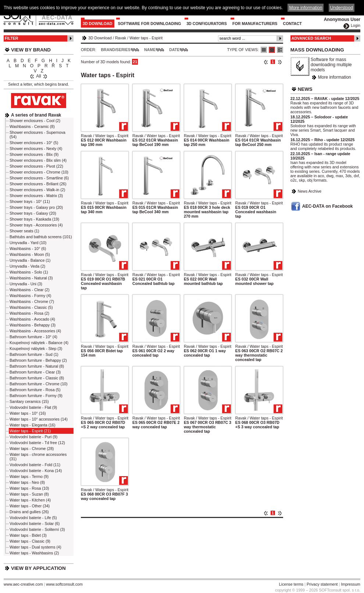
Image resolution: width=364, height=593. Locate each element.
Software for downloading (150, 24)
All (38, 76)
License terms (291, 584)
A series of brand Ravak (36, 115)
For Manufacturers (255, 24)
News (305, 89)
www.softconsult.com (64, 584)
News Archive (310, 191)
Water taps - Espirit (146, 38)
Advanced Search (311, 38)
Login (356, 25)
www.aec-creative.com (23, 584)
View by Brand (31, 50)
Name (150, 50)
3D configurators (207, 24)
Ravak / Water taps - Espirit (105, 136)
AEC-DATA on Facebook (328, 206)
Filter (12, 38)
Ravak (121, 38)
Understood (342, 8)
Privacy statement (322, 584)
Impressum (351, 584)
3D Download (98, 24)
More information (335, 77)
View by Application (38, 568)
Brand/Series (116, 50)
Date (174, 50)
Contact (292, 24)
